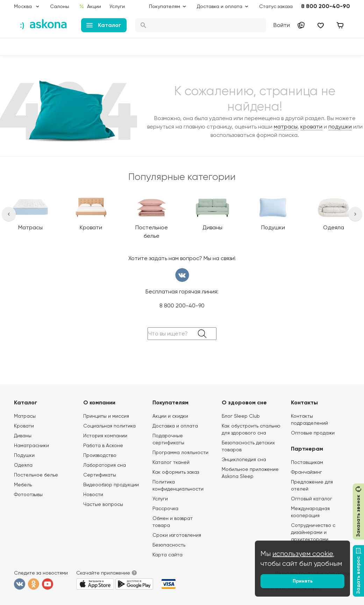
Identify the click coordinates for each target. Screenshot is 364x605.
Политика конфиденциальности (178, 485)
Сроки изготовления (177, 535)
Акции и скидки (170, 416)
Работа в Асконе (103, 445)
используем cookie (303, 554)
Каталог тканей (171, 462)
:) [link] (22, 25)
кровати (311, 127)
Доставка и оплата (175, 426)
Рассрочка (165, 508)
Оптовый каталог (312, 499)
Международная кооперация (310, 512)
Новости (93, 494)
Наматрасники (31, 445)
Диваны (23, 436)
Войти (282, 25)
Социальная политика (109, 426)
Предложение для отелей (312, 485)
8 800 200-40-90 (326, 6)
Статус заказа (276, 6)
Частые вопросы (103, 504)
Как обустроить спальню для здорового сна (251, 429)
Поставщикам (307, 462)
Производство (100, 455)
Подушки (24, 455)
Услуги (117, 6)
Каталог (104, 25)
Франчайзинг (306, 472)
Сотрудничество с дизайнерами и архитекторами (313, 532)
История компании (105, 436)
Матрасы (25, 416)
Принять (303, 581)
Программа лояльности (180, 452)
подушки (340, 127)
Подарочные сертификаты (168, 439)
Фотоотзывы (28, 494)
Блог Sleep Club (241, 416)
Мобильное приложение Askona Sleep (250, 473)
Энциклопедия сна (244, 459)
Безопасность (169, 545)
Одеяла (23, 465)
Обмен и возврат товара (173, 522)
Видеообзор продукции (111, 485)
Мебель (23, 485)
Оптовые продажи (313, 433)
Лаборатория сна (105, 465)
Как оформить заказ (176, 472)
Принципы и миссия (106, 416)
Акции (90, 6)
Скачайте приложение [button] (103, 573)
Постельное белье (36, 475)
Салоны (59, 6)
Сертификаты (100, 475)
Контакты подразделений (309, 419)
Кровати (24, 426)
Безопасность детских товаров (248, 446)
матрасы (286, 127)
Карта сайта (167, 555)
